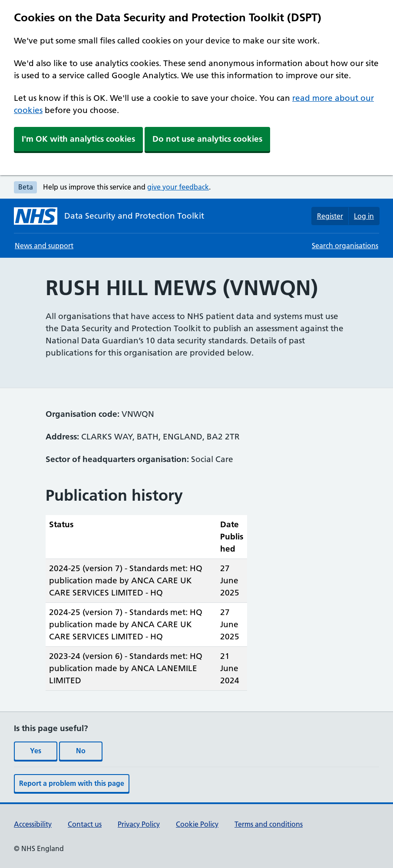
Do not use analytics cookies (207, 139)
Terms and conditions (269, 824)
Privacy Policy (139, 824)
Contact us (85, 824)
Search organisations (345, 246)
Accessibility (33, 824)
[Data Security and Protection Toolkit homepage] (109, 216)
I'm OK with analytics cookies (78, 139)
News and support (44, 246)
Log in (364, 216)
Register (330, 216)
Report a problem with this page (72, 783)
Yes (36, 751)
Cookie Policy (197, 824)
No (81, 751)
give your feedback (178, 187)
